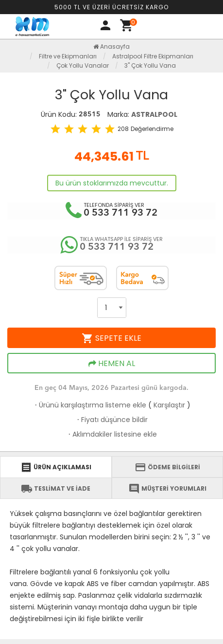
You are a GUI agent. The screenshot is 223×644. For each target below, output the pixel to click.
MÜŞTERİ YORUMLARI (167, 489)
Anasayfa (111, 46)
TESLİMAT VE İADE (56, 489)
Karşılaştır (169, 405)
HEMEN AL (112, 364)
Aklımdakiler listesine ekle (112, 434)
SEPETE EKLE (111, 338)
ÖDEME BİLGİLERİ (167, 467)
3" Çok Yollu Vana (150, 65)
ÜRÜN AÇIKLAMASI (56, 467)
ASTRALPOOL (154, 114)
